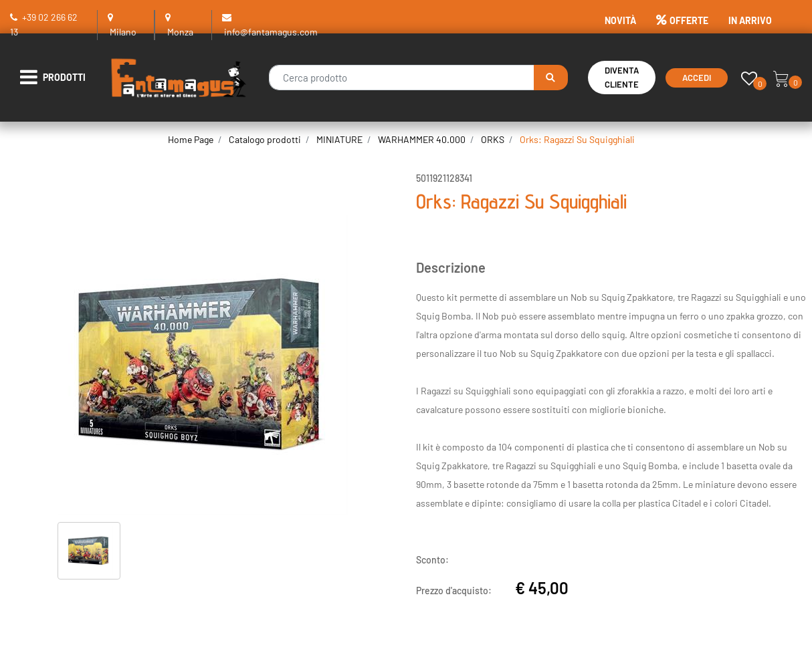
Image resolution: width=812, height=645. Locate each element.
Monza (180, 32)
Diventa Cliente (622, 77)
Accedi (697, 78)
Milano (123, 32)
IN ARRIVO (750, 20)
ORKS (493, 139)
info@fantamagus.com (271, 32)
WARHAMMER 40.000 (422, 139)
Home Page (191, 139)
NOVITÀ (620, 20)
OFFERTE (682, 20)
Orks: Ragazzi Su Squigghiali (577, 139)
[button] (551, 78)
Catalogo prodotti (265, 139)
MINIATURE (339, 139)
